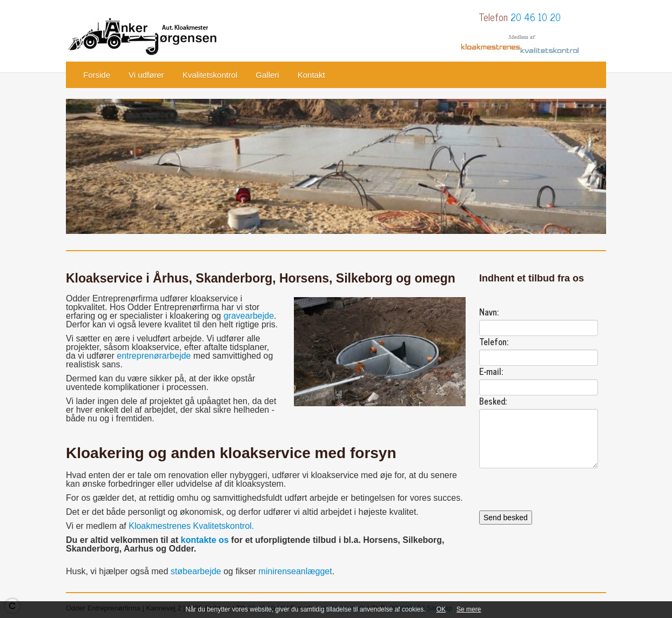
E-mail (490, 371)
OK (441, 609)
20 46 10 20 (536, 17)
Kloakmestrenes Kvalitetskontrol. (191, 526)
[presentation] (561, 489)
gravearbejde (249, 316)
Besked (492, 401)
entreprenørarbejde (154, 356)
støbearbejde (196, 571)
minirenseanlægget (295, 571)
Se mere (469, 609)
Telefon (493, 341)
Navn (488, 312)
